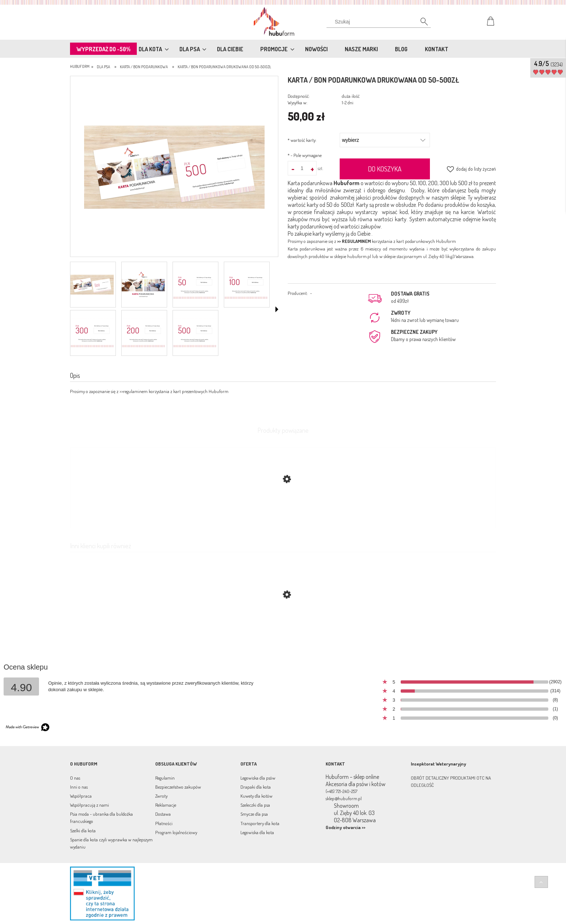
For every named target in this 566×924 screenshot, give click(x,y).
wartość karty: (302, 140)
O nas (75, 778)
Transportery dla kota (260, 823)
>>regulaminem (134, 391)
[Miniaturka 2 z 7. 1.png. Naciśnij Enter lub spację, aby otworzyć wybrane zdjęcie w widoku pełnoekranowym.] (143, 285)
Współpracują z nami (90, 805)
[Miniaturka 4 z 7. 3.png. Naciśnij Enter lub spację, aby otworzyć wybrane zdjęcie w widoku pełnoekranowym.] (246, 285)
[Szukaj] (420, 23)
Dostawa (163, 814)
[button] (277, 309)
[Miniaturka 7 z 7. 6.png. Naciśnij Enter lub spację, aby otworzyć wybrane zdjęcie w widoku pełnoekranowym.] (195, 333)
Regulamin (165, 778)
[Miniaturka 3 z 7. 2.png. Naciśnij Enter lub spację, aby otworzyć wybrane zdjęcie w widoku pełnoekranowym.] (195, 285)
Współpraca (81, 796)
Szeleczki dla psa (255, 805)
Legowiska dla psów (258, 778)
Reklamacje (166, 805)
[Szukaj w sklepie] (380, 22)
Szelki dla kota (83, 831)
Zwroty (161, 796)
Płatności (164, 823)
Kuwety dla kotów (256, 796)
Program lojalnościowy (176, 832)
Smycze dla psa (254, 814)
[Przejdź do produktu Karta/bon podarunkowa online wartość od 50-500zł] (283, 629)
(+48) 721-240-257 (341, 791)
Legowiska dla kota (257, 832)
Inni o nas (79, 787)
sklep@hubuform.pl (344, 798)
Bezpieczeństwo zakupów (178, 787)
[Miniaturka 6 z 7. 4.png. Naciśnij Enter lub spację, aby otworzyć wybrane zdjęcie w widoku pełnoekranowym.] (143, 333)
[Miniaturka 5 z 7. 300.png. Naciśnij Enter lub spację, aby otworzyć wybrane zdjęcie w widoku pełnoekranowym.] (92, 333)
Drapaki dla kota (256, 787)
